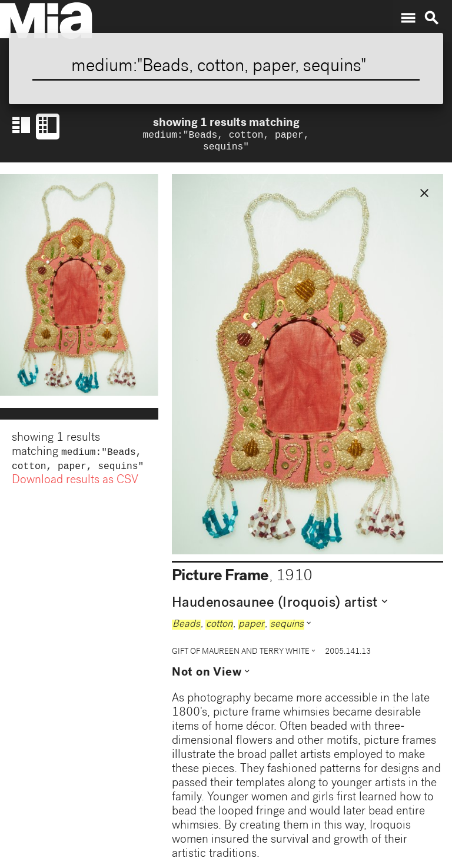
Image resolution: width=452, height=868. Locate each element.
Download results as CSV (75, 485)
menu (408, 18)
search (431, 18)
